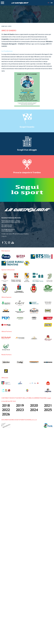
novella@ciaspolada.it (8, 229)
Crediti (4, 236)
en (52, 3)
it (48, 3)
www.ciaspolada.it (7, 231)
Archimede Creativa (22, 234)
